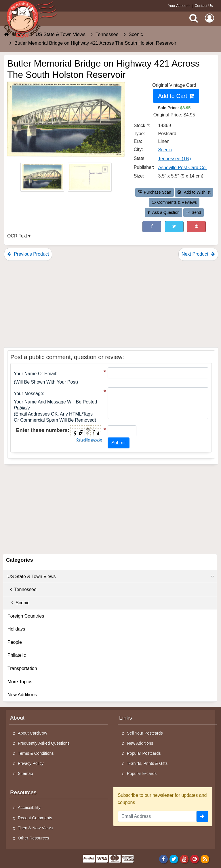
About (17, 718)
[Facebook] (163, 859)
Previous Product (28, 254)
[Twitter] (174, 859)
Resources (23, 792)
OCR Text (17, 236)
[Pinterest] (195, 859)
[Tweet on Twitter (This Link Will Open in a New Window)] (174, 227)
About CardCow (33, 733)
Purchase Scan (155, 192)
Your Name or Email (35, 374)
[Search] (194, 18)
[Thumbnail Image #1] (43, 179)
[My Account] (209, 18)
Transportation (22, 668)
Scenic (18, 603)
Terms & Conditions (36, 753)
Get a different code (89, 440)
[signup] (202, 816)
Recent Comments (35, 818)
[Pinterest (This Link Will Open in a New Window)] (196, 227)
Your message (28, 394)
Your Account (179, 6)
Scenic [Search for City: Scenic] (165, 150)
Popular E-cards (142, 773)
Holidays (16, 629)
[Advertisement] (111, 304)
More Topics (20, 682)
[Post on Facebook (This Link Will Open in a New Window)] (152, 227)
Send (193, 212)
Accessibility (29, 807)
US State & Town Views (111, 577)
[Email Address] (157, 816)
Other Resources (34, 838)
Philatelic (17, 655)
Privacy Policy (31, 763)
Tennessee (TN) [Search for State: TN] (175, 159)
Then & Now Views (35, 828)
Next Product (198, 254)
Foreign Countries (26, 616)
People (15, 642)
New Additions (22, 695)
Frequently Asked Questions (44, 743)
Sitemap (25, 773)
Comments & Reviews (174, 202)
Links (126, 718)
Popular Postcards (144, 753)
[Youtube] (184, 859)
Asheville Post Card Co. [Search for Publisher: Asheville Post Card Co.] (183, 168)
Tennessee (22, 589)
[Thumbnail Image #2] (90, 179)
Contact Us (204, 6)
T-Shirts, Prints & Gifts (147, 763)
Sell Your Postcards (145, 733)
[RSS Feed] (205, 859)
